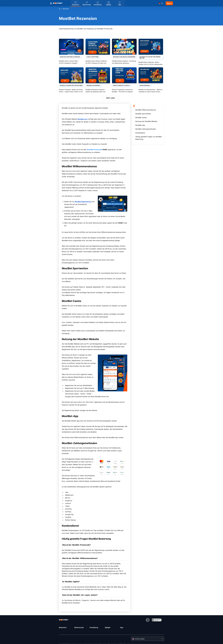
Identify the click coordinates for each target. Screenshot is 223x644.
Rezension (63, 627)
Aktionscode (79, 627)
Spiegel (107, 627)
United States (140, 639)
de (162, 3)
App (122, 627)
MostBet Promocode (94, 150)
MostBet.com (83, 119)
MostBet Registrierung (83, 202)
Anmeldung (94, 627)
